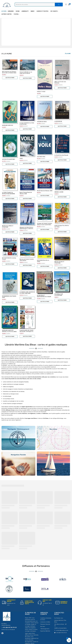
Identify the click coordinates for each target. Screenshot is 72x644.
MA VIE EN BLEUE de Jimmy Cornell (9, 259)
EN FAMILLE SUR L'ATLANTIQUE (59, 295)
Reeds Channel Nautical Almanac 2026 (26, 193)
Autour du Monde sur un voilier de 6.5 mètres (26, 73)
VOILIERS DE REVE (42, 122)
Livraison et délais (12, 601)
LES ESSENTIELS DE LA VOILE (43, 261)
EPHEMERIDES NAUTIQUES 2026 (9, 297)
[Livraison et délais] (4, 603)
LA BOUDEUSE (58, 121)
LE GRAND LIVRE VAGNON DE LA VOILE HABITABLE (27, 293)
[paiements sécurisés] (58, 603)
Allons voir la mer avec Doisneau (60, 82)
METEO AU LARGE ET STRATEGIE (8, 226)
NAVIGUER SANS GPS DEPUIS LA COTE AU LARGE (9, 331)
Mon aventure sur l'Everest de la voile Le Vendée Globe (9, 72)
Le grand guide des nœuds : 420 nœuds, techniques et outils (27, 331)
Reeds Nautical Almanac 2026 (45, 191)
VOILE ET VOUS (41, 92)
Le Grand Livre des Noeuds (61, 155)
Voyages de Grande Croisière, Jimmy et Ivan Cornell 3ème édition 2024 (45, 225)
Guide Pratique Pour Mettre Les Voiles (62, 226)
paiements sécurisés (64, 602)
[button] (10, 78)
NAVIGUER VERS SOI (8, 125)
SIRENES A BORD (59, 192)
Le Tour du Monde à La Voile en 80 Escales (27, 123)
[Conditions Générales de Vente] (22, 603)
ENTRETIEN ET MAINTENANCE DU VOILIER (44, 296)
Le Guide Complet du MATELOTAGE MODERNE (9, 193)
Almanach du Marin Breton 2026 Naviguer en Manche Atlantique (26, 229)
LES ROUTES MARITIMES (9, 159)
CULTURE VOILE (41, 157)
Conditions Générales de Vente (30, 602)
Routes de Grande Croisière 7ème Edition (27, 260)
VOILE (21, 158)
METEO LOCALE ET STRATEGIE (59, 262)
